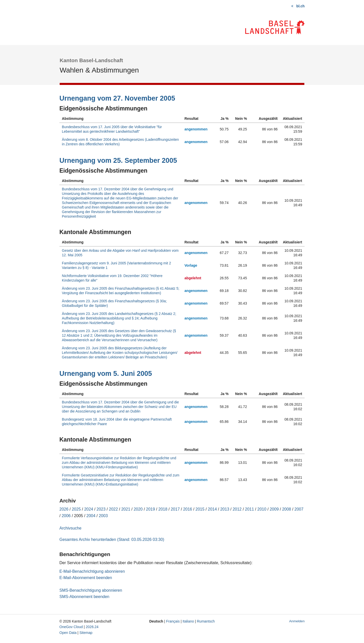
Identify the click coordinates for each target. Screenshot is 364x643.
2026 (64, 509)
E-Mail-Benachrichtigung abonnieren (92, 571)
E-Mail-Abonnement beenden (86, 578)
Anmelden (297, 621)
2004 (91, 516)
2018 (163, 509)
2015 (200, 509)
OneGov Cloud (71, 627)
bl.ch (300, 6)
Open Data (68, 633)
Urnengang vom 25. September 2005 (118, 160)
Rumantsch (206, 621)
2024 (89, 509)
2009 (274, 509)
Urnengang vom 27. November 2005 (117, 98)
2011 (249, 509)
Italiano (188, 621)
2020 (138, 509)
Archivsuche (70, 528)
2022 (113, 509)
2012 (237, 509)
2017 (175, 509)
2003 (103, 516)
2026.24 (92, 627)
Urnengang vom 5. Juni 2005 (106, 374)
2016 (188, 509)
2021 (126, 509)
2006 (66, 516)
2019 (151, 509)
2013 (225, 509)
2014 (212, 509)
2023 (101, 509)
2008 (287, 509)
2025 (76, 509)
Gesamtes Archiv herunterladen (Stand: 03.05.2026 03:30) (112, 539)
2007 (299, 509)
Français (173, 621)
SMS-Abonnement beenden (84, 597)
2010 (262, 509)
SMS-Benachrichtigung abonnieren (91, 590)
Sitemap (86, 633)
